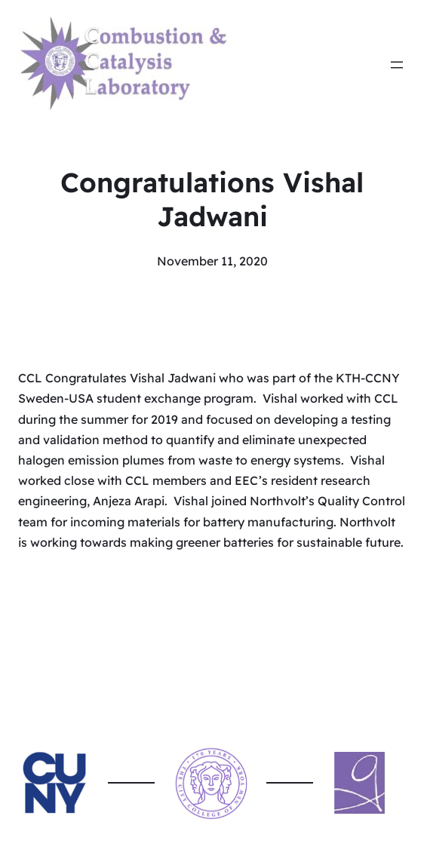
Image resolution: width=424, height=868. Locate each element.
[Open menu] (397, 65)
